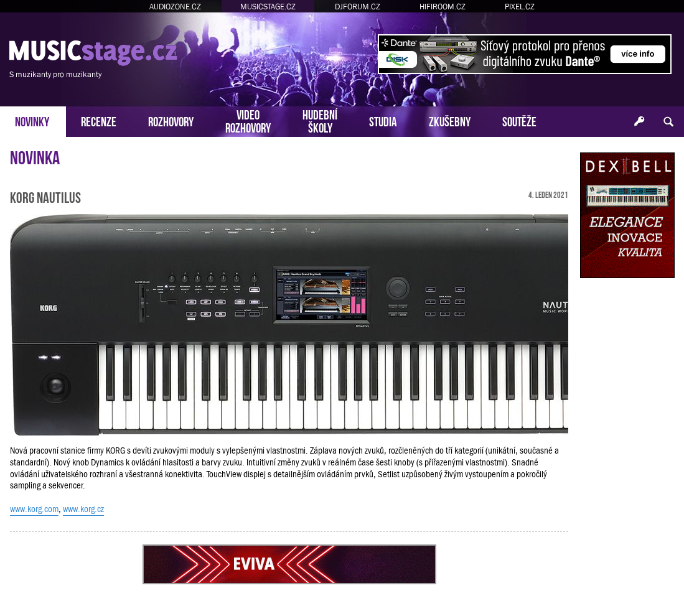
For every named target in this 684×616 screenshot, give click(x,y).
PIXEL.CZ (520, 7)
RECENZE (99, 120)
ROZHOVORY (171, 120)
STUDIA (383, 120)
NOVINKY (32, 120)
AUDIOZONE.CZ (175, 7)
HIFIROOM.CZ (443, 7)
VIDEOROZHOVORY (248, 120)
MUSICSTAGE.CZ (268, 7)
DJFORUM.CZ (358, 7)
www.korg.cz (83, 509)
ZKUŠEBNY (450, 120)
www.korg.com (34, 509)
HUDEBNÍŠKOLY (320, 120)
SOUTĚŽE (519, 120)
